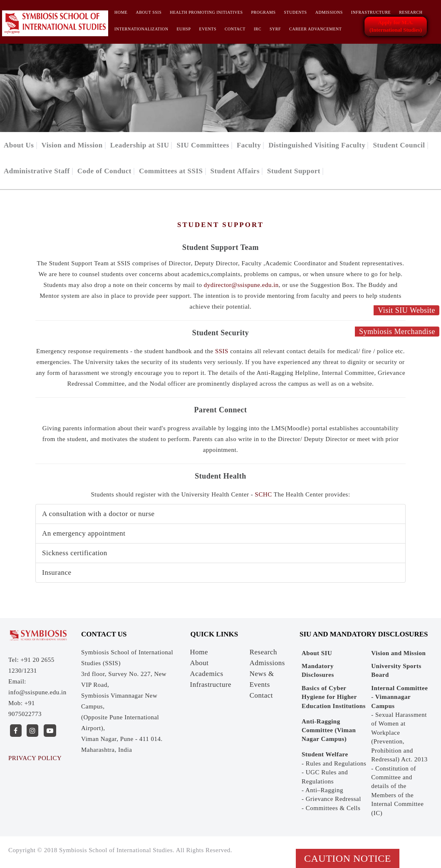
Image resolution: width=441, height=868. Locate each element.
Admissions (329, 12)
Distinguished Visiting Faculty (317, 145)
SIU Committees (203, 145)
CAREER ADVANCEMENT (315, 29)
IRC (258, 29)
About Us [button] (19, 145)
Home (121, 12)
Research (411, 12)
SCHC (264, 494)
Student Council (399, 145)
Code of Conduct (104, 171)
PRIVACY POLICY (35, 758)
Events (208, 29)
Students (296, 12)
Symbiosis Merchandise (397, 332)
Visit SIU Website (406, 310)
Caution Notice (348, 858)
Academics (207, 674)
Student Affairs (235, 171)
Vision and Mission (72, 145)
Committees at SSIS (171, 171)
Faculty (249, 145)
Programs (264, 12)
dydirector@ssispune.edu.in (241, 285)
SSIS (223, 351)
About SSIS (149, 12)
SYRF (275, 29)
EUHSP (183, 29)
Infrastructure (371, 12)
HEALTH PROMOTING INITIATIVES (206, 12)
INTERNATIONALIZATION (141, 29)
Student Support (294, 171)
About (199, 663)
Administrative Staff (37, 171)
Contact (235, 29)
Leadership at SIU (140, 145)
